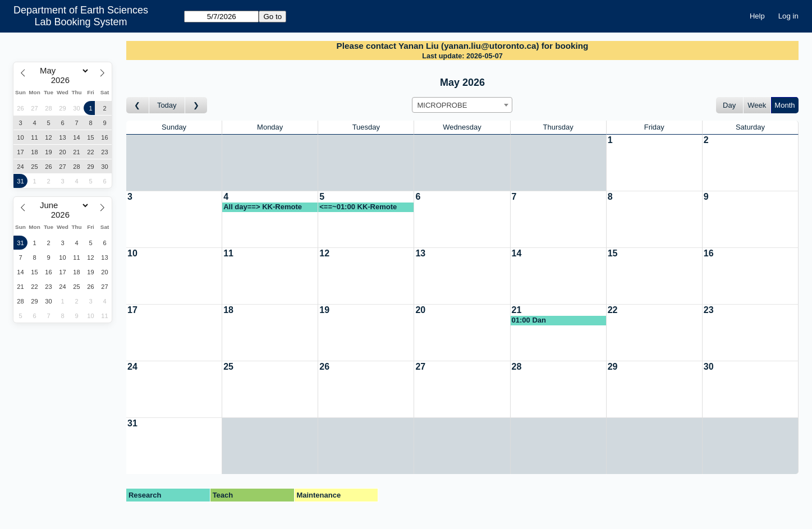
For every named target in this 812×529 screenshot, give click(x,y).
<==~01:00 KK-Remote (358, 207)
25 (228, 367)
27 (420, 367)
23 (709, 310)
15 (613, 253)
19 (324, 310)
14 (517, 253)
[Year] (63, 80)
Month (785, 105)
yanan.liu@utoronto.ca (490, 46)
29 (613, 367)
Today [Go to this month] (167, 105)
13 (420, 253)
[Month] (63, 71)
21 (517, 310)
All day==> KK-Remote (263, 207)
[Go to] (221, 17)
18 (228, 310)
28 (517, 367)
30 (709, 367)
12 (324, 253)
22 (613, 310)
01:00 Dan (529, 320)
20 (420, 310)
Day (729, 105)
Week (757, 105)
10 (132, 253)
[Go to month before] (138, 105)
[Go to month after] (196, 105)
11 (228, 253)
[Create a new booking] (654, 163)
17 (132, 310)
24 (132, 367)
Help (757, 16)
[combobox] (462, 105)
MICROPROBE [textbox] (442, 105)
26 (324, 367)
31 (132, 423)
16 (709, 253)
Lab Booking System (81, 22)
